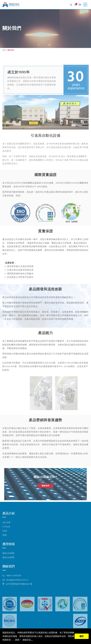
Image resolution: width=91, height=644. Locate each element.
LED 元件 (6, 530)
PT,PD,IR (6, 534)
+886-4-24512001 (14, 583)
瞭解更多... (28, 640)
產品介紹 (8, 521)
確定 (82, 636)
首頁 (4, 50)
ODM (5, 539)
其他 (4, 543)
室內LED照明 (8, 565)
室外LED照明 (8, 561)
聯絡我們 (45, 485)
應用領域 (8, 552)
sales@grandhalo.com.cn (17, 588)
